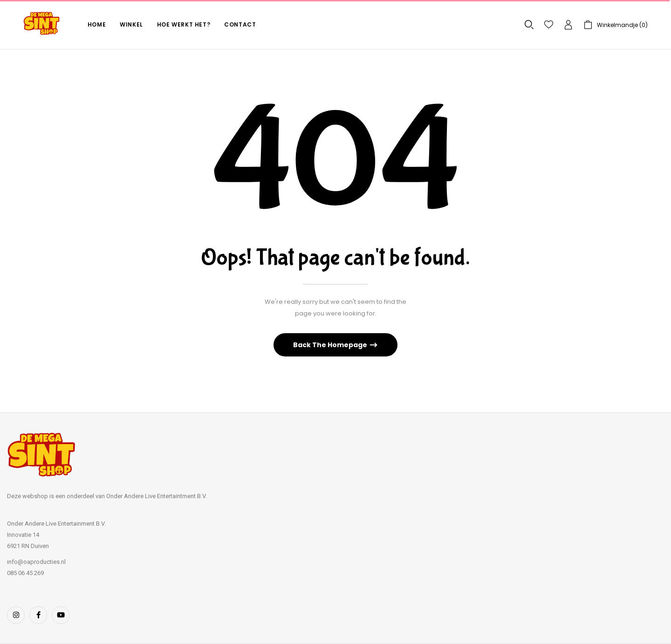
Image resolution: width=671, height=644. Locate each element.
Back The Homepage (331, 345)
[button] (616, 25)
